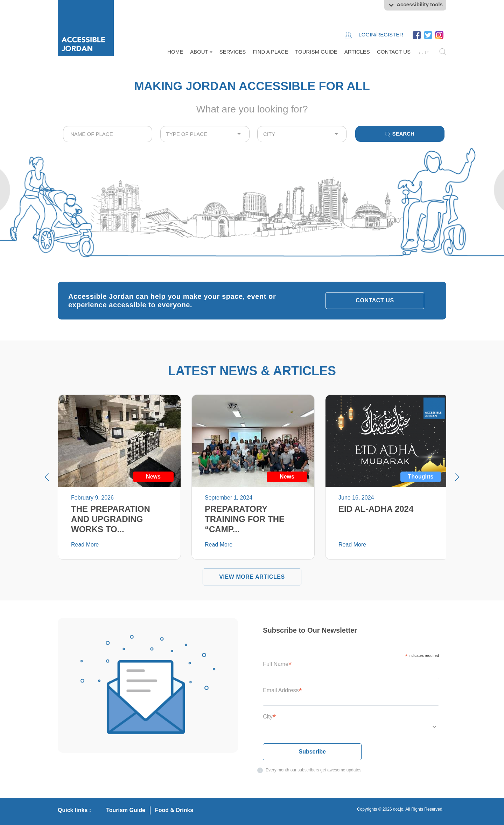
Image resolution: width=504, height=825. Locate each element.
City (269, 717)
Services (233, 52)
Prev (47, 477)
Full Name (277, 664)
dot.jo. (399, 809)
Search (400, 134)
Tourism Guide (316, 52)
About (201, 52)
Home (175, 52)
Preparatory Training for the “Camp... (245, 519)
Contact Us (394, 52)
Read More (85, 545)
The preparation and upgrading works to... (111, 519)
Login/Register (374, 35)
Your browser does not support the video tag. (252, 207)
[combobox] (108, 134)
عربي (424, 51)
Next (457, 477)
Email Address (282, 690)
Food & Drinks (174, 810)
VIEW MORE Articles (252, 577)
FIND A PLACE (270, 52)
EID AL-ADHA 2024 (376, 509)
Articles (357, 52)
